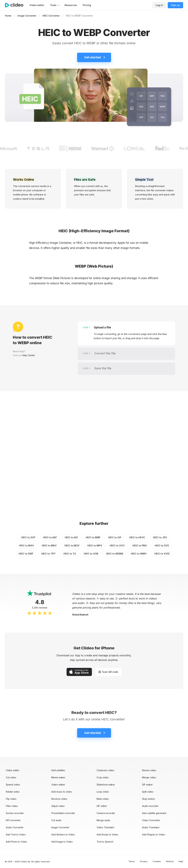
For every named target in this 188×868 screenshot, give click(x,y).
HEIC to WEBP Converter (79, 16)
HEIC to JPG (160, 537)
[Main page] (16, 5)
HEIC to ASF (50, 537)
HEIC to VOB (91, 554)
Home (8, 16)
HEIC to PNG (140, 546)
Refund (170, 861)
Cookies (157, 861)
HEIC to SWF (26, 554)
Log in (159, 5)
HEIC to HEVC (137, 537)
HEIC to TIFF (48, 554)
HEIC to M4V (26, 546)
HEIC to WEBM (115, 554)
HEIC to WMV (139, 554)
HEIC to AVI (71, 537)
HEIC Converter (51, 16)
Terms (132, 861)
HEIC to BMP (93, 537)
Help (181, 861)
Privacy (144, 861)
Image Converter (27, 16)
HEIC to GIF (115, 537)
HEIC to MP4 (95, 546)
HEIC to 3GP (28, 537)
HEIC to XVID (162, 554)
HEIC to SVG (162, 546)
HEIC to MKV (49, 546)
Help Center (29, 355)
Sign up (175, 5)
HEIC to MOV (72, 546)
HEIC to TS (70, 554)
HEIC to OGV (117, 546)
